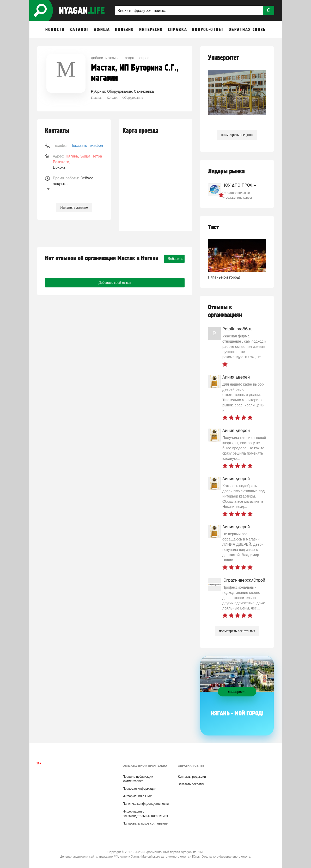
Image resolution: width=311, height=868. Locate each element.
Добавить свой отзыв (115, 283)
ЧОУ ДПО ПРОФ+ (239, 185)
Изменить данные (74, 207)
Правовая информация (139, 789)
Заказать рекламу (191, 784)
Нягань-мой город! (224, 277)
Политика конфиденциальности (146, 804)
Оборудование (120, 91)
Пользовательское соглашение (145, 823)
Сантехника (144, 91)
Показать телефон (87, 145)
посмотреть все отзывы (237, 631)
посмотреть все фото (237, 135)
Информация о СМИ (137, 796)
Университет (224, 58)
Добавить (175, 259)
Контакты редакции (192, 777)
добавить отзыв (104, 58)
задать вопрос (137, 58)
